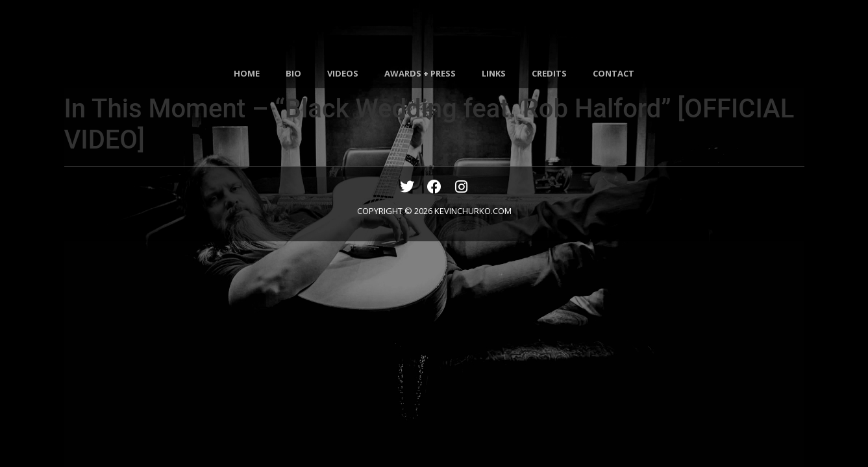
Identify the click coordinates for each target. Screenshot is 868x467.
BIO (293, 73)
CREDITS (549, 73)
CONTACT (614, 73)
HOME (247, 73)
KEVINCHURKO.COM (473, 211)
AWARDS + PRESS (420, 73)
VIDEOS (343, 73)
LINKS (494, 73)
